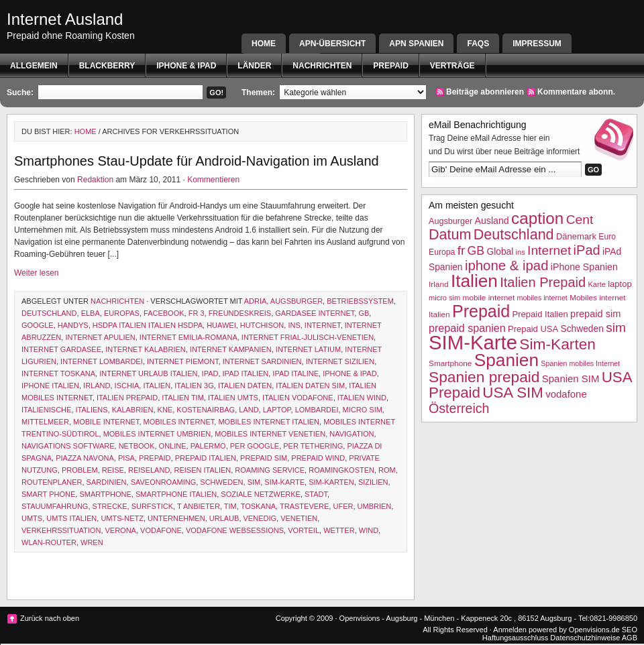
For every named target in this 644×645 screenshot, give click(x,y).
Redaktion (95, 180)
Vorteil (304, 530)
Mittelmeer (45, 422)
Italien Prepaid (127, 398)
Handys (73, 325)
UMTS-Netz (122, 518)
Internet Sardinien (262, 361)
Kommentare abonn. (576, 92)
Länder (254, 66)
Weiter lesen (36, 273)
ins (294, 325)
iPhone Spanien (584, 267)
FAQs (478, 44)
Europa (442, 252)
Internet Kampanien (231, 349)
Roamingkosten (341, 470)
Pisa (126, 458)
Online (173, 446)
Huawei (221, 325)
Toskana (258, 506)
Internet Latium (308, 349)
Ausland (492, 221)
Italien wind (362, 398)
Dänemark (576, 236)
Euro (607, 237)
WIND (369, 530)
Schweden (221, 482)
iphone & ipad (186, 66)
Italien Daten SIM (310, 386)
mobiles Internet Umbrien (157, 434)
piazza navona (85, 458)
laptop (277, 410)
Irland (97, 386)
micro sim (363, 410)
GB (364, 313)
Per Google (255, 446)
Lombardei (317, 410)
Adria (256, 301)
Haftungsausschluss (515, 638)
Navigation (352, 434)
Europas (122, 313)
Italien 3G (194, 386)
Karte (596, 284)
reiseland (149, 470)
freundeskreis (240, 313)
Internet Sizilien (340, 361)
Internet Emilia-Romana (189, 337)
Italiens (92, 410)
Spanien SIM (571, 378)
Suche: (20, 93)
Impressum (537, 44)
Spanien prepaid (484, 377)
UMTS (32, 518)
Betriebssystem (360, 301)
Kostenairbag (206, 410)
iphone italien (50, 386)
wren (92, 542)
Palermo (208, 446)
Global (500, 252)
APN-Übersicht (332, 44)
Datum (450, 234)
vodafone (161, 530)
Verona (121, 530)
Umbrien (375, 506)
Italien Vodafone (298, 398)
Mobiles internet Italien (269, 422)
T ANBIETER (199, 506)
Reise (113, 470)
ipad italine (296, 373)
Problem (80, 470)
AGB (630, 638)
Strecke (110, 506)
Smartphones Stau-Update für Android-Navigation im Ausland (197, 161)
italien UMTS (233, 398)
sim (254, 482)
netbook (137, 446)
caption (537, 218)
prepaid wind (318, 458)
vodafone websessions (235, 530)
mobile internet (106, 422)
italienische (46, 410)
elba (91, 313)
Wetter (339, 530)
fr (462, 250)
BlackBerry (107, 66)
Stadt (316, 494)
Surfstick (152, 506)
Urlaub (224, 518)
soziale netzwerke (261, 494)
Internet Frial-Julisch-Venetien (308, 337)
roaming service (270, 470)
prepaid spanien (467, 328)
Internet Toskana (58, 373)
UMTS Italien (71, 518)
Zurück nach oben (50, 618)
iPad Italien (246, 373)
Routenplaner (52, 482)
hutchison (262, 325)
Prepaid (390, 66)
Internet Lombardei (102, 361)
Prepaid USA (533, 329)
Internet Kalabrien (146, 349)
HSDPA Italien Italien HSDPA (148, 325)
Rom (387, 470)
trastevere (304, 506)
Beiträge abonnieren (485, 92)
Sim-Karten (331, 482)
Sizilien (373, 482)
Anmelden (510, 630)
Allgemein (34, 66)
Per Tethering (313, 446)
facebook (164, 313)
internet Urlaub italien (148, 373)
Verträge (452, 66)
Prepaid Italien (206, 458)
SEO (630, 630)
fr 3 (197, 313)
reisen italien (202, 470)
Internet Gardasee (61, 349)
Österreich (459, 408)
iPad (210, 373)
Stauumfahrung (55, 506)
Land (249, 410)
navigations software (68, 446)
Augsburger (297, 301)
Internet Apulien (100, 337)
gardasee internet (315, 313)
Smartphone (105, 494)
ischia (127, 386)
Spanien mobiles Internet (580, 363)
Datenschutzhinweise (585, 638)
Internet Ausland (65, 19)
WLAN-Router (49, 542)
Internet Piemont (183, 361)
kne (165, 410)
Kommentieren (213, 180)
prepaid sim (264, 458)
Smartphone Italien (176, 494)
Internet (323, 325)
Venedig (260, 518)
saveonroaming (164, 482)
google (38, 325)
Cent (580, 220)
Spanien (506, 360)
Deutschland (49, 313)
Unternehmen (176, 518)
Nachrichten (322, 66)
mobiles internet (179, 422)
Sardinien (107, 482)
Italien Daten (245, 386)
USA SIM (513, 393)
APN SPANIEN (416, 44)
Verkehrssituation (61, 530)
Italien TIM (183, 398)
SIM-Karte (284, 482)
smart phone (48, 494)
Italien (157, 386)
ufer (343, 506)
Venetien (299, 518)
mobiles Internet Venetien (270, 434)
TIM (230, 506)
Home (264, 44)
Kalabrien (133, 410)
